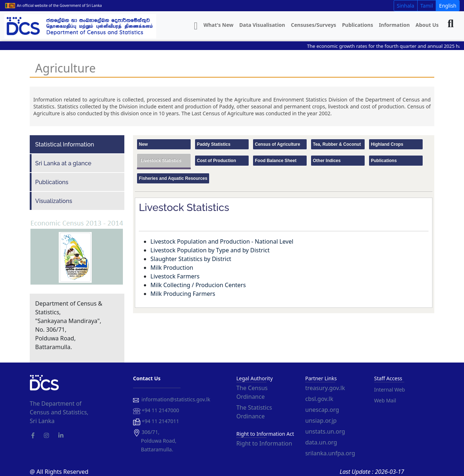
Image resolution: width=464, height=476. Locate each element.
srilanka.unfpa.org (330, 453)
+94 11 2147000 (156, 411)
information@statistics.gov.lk (172, 399)
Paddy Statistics (214, 144)
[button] (196, 26)
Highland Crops (387, 144)
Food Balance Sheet (276, 161)
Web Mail (385, 400)
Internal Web (390, 390)
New (143, 144)
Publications (357, 25)
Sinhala (406, 6)
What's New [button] (218, 25)
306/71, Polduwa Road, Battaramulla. (155, 441)
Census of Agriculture (277, 144)
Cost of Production (216, 161)
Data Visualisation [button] (262, 25)
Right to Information (264, 443)
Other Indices (327, 161)
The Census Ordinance (252, 392)
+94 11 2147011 (156, 421)
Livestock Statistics (161, 161)
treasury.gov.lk (325, 388)
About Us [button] (427, 25)
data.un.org (321, 442)
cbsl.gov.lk (319, 399)
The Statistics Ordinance (254, 412)
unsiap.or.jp (321, 421)
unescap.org (322, 410)
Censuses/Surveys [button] (313, 25)
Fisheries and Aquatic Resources (173, 178)
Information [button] (394, 25)
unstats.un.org (325, 431)
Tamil (427, 6)
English (448, 6)
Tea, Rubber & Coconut (337, 144)
